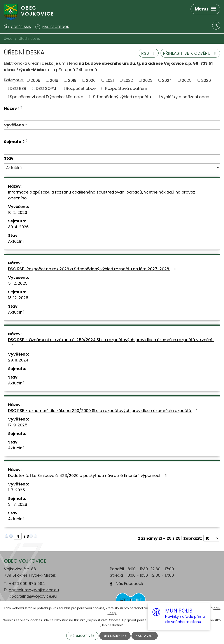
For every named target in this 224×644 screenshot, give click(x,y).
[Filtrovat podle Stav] (112, 168)
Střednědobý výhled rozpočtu (122, 97)
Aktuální (16, 241)
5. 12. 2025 (18, 283)
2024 (167, 80)
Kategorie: (14, 80)
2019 (72, 80)
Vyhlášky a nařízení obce (185, 97)
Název (12, 108)
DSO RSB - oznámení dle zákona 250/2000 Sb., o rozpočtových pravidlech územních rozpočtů (104, 411)
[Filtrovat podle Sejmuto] (112, 150)
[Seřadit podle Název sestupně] (22, 108)
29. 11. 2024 (18, 360)
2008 (35, 80)
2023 (148, 80)
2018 (54, 80)
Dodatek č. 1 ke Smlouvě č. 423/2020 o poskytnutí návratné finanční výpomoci (88, 476)
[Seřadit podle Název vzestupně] (22, 106)
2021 (110, 80)
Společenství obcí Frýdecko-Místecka (47, 97)
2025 (187, 80)
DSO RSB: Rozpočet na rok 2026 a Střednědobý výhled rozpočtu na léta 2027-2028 (93, 269)
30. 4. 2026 (18, 227)
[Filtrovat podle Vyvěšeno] (112, 134)
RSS (149, 53)
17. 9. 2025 (18, 425)
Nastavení (145, 636)
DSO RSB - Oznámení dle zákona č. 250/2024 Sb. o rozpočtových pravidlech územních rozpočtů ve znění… (111, 342)
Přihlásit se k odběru (190, 53)
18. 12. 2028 (18, 298)
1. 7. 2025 (17, 490)
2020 (91, 80)
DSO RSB (18, 88)
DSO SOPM (46, 88)
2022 (128, 80)
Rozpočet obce (81, 88)
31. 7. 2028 (18, 504)
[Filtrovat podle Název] (112, 116)
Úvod (8, 39)
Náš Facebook (129, 584)
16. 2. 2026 (18, 212)
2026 (206, 80)
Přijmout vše (82, 636)
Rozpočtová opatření (126, 88)
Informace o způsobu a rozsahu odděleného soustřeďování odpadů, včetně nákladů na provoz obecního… (102, 195)
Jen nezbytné (115, 636)
